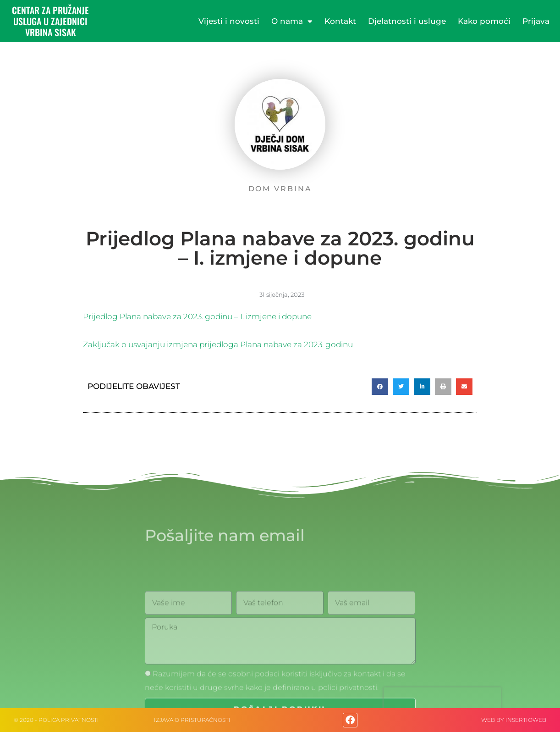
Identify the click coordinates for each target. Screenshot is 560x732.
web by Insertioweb (514, 720)
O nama (292, 21)
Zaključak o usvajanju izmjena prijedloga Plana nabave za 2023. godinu (218, 344)
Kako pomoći (484, 21)
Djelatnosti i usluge (407, 21)
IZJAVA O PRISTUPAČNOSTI (192, 720)
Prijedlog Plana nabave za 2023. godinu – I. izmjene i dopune (197, 316)
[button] (380, 387)
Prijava (536, 21)
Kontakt (340, 21)
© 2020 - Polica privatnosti (56, 720)
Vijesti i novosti (229, 21)
